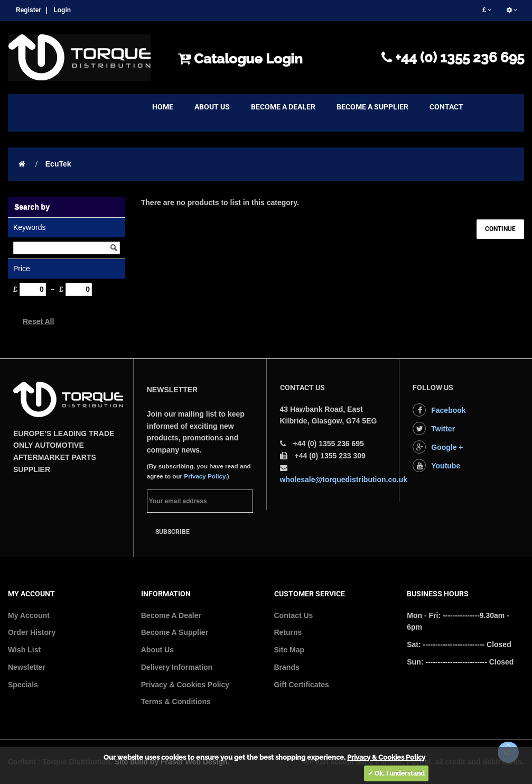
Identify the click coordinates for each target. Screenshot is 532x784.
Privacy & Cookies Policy (185, 685)
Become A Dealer (171, 615)
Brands (287, 667)
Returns (288, 632)
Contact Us (294, 615)
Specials (23, 685)
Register (29, 10)
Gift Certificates (302, 685)
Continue (500, 229)
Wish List (24, 650)
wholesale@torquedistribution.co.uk (344, 479)
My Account (29, 615)
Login (62, 10)
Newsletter (27, 667)
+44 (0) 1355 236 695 (453, 58)
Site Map (290, 650)
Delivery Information (177, 667)
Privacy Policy (204, 476)
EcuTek (58, 164)
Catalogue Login (240, 59)
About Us (157, 650)
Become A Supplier (175, 632)
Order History (32, 632)
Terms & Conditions (176, 702)
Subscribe (172, 532)
